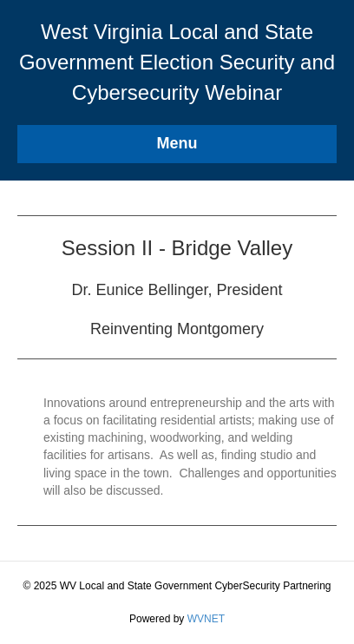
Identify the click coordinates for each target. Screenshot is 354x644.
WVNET (206, 619)
